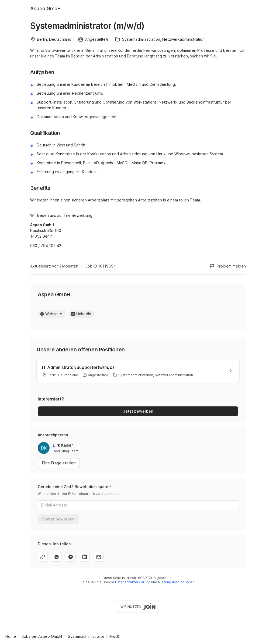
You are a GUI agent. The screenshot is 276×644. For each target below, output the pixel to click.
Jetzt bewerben (138, 411)
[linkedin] (85, 557)
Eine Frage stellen (59, 463)
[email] (99, 557)
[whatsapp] (57, 557)
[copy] (43, 557)
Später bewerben (58, 519)
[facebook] (71, 557)
